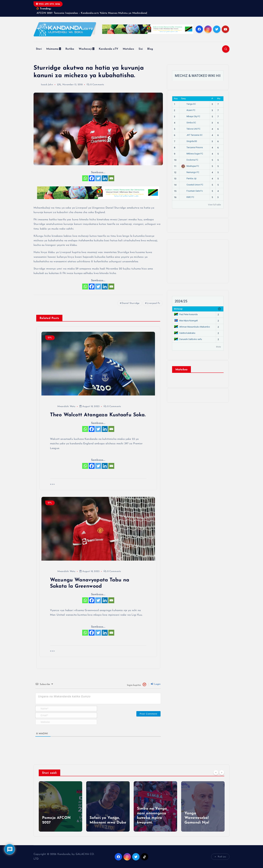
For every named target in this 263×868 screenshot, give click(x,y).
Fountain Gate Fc (192, 191)
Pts (219, 99)
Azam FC (188, 110)
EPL (59, 85)
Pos (176, 99)
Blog (150, 49)
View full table (214, 205)
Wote (218, 347)
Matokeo (128, 49)
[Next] (222, 773)
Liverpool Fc (153, 303)
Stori (39, 49)
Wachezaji (85, 49)
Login (156, 684)
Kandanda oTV (109, 49)
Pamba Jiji (189, 178)
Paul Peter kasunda (186, 314)
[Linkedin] (105, 178)
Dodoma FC (190, 160)
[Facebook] (92, 178)
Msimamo (52, 49)
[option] (60, 807)
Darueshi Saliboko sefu (188, 339)
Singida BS (189, 141)
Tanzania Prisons (192, 147)
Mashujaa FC (190, 166)
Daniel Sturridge (131, 303)
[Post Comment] (149, 714)
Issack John (43, 85)
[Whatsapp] (85, 178)
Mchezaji (178, 309)
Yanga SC (188, 104)
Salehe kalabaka (185, 333)
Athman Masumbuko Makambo (192, 327)
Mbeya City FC (191, 116)
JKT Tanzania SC (192, 135)
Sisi (141, 49)
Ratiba (70, 49)
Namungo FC (190, 172)
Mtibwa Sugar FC (192, 154)
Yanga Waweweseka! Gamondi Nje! (197, 818)
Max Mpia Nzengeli (186, 321)
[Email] (111, 178)
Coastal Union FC (192, 185)
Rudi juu (220, 857)
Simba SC (188, 123)
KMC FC (188, 197)
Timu (183, 99)
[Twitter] (98, 178)
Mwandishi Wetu (63, 406)
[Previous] (216, 773)
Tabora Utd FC (191, 129)
